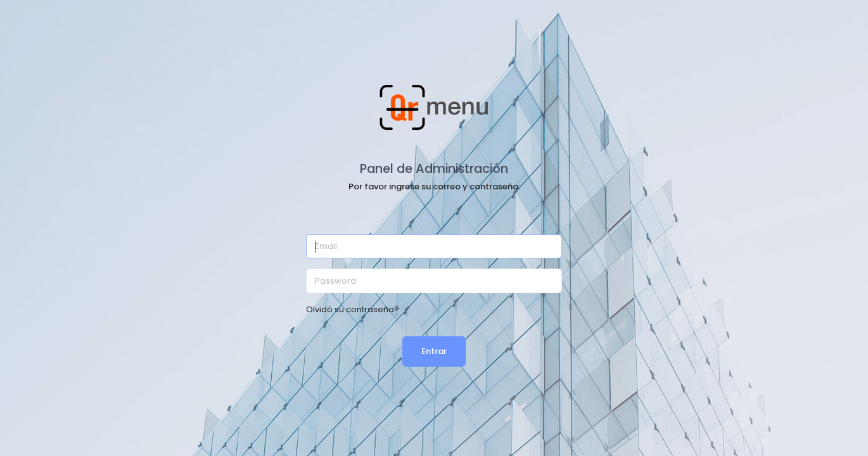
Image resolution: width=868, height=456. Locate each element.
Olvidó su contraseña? (353, 309)
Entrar (434, 351)
